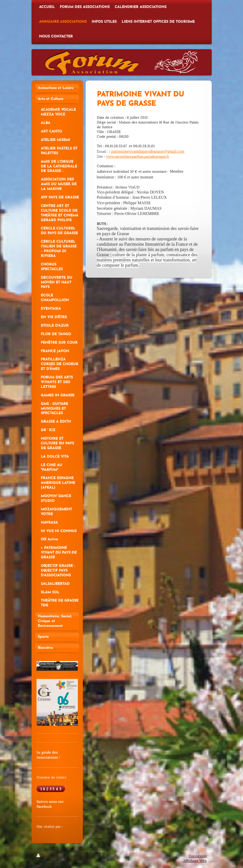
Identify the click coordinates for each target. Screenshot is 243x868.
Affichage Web (195, 860)
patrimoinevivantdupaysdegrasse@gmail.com (148, 151)
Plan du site (86, 856)
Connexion (198, 856)
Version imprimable (56, 856)
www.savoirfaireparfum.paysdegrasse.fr (138, 156)
